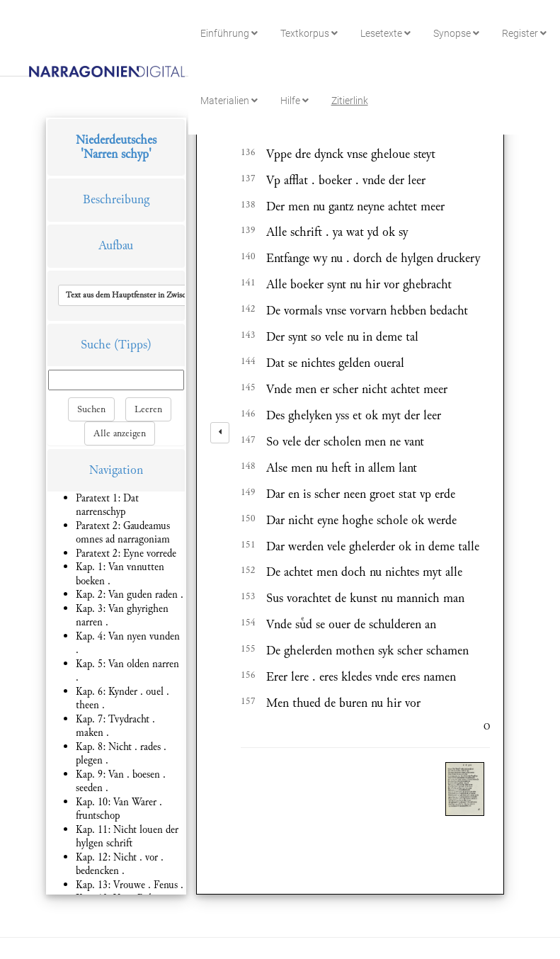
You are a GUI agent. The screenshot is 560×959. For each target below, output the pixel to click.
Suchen (91, 409)
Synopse (456, 33)
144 (248, 361)
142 (248, 309)
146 (248, 414)
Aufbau (116, 245)
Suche (96, 345)
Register (524, 33)
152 (248, 570)
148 (248, 466)
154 (248, 623)
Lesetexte (385, 33)
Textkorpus (309, 33)
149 (248, 492)
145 (248, 387)
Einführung (229, 33)
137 (248, 178)
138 (248, 205)
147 (248, 440)
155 (248, 649)
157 (248, 701)
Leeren (148, 409)
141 (248, 283)
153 (248, 596)
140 (248, 256)
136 (248, 152)
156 (248, 675)
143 (248, 335)
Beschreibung (116, 199)
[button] (158, 295)
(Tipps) (133, 345)
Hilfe (295, 101)
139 (248, 230)
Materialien (229, 101)
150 (248, 518)
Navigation (116, 470)
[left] (220, 433)
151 (248, 545)
